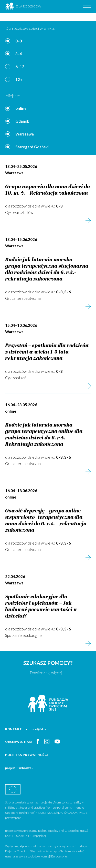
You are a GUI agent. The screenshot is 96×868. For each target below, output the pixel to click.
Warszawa (25, 134)
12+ (19, 79)
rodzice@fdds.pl (38, 729)
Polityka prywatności (27, 755)
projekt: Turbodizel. (19, 768)
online (21, 108)
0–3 (19, 41)
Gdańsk (22, 121)
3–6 (19, 54)
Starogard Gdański (32, 147)
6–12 (20, 67)
